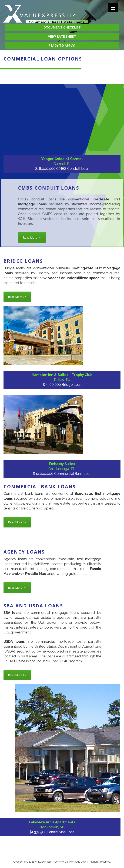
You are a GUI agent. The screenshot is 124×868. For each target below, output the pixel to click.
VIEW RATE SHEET (62, 36)
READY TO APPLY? (62, 45)
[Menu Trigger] (113, 7)
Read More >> (32, 238)
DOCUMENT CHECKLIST (62, 27)
